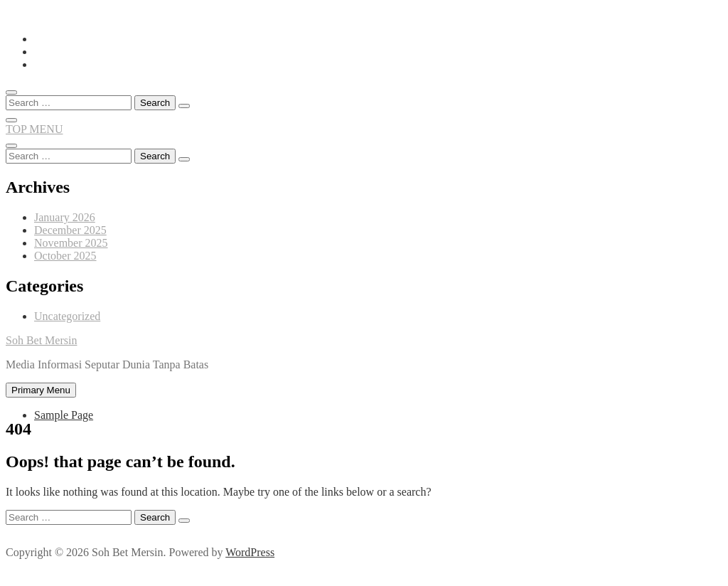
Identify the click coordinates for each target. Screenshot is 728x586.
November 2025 (71, 243)
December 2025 (70, 230)
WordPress (250, 552)
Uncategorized (67, 316)
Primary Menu (41, 390)
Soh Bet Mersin (41, 340)
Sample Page (64, 415)
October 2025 (65, 256)
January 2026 (65, 217)
